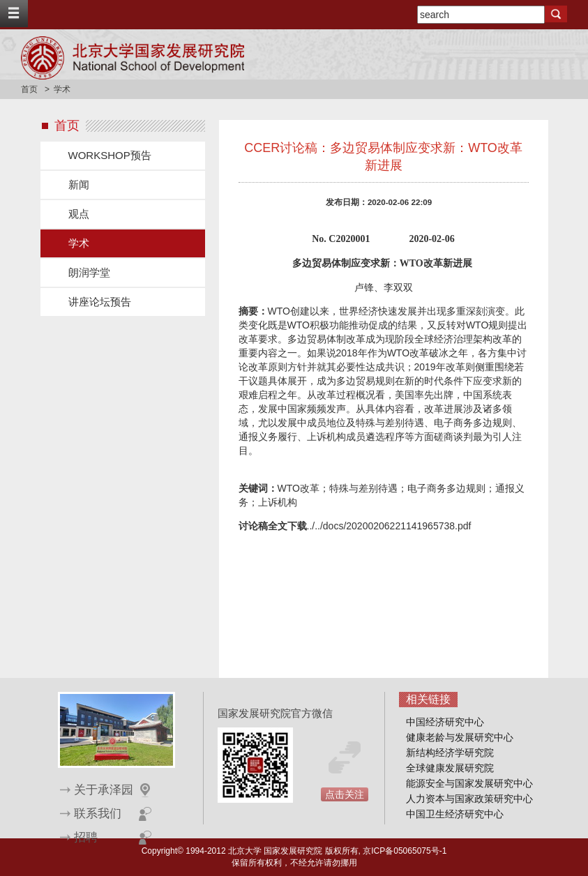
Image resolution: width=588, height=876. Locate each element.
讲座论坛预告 (100, 302)
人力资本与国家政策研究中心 (469, 799)
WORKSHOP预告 (110, 155)
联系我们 (98, 814)
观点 (79, 214)
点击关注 (345, 794)
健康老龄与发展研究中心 (460, 737)
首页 (29, 89)
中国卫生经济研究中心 (455, 814)
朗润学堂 (89, 272)
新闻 (79, 184)
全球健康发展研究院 (450, 768)
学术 (79, 243)
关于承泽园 (104, 790)
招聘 (86, 837)
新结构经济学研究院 (450, 753)
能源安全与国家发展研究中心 (469, 783)
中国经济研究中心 (445, 722)
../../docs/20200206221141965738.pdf (389, 526)
